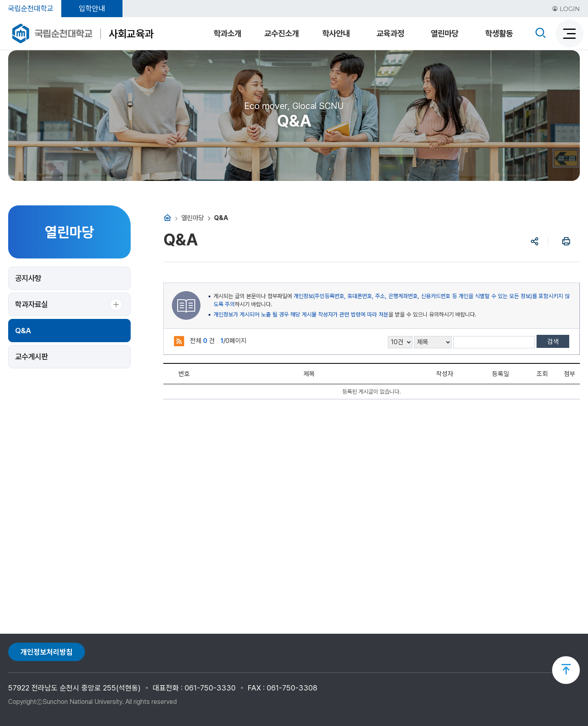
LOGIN (566, 9)
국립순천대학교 (31, 8)
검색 (553, 342)
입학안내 (92, 8)
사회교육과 (131, 34)
